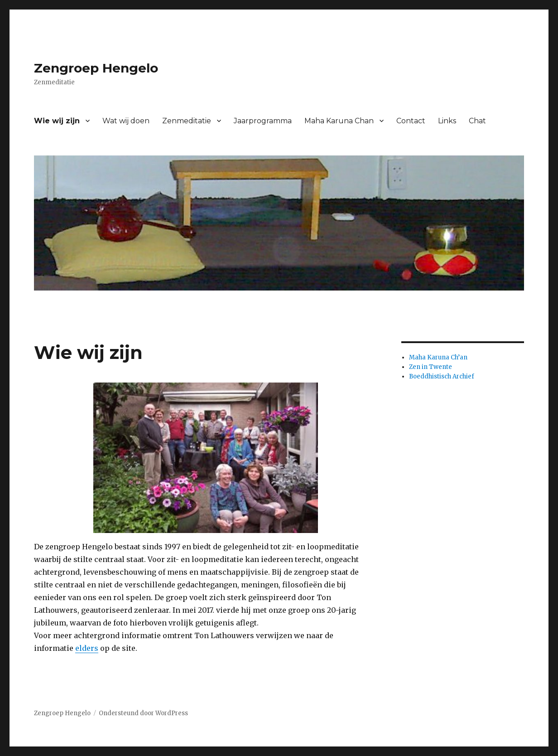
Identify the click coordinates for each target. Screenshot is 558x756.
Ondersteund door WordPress (143, 713)
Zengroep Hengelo (96, 68)
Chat (477, 121)
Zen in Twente (431, 367)
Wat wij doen (126, 121)
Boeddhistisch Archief (442, 376)
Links (447, 121)
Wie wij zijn (57, 121)
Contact (411, 121)
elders (87, 648)
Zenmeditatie (187, 121)
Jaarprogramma (263, 121)
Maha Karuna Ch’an (438, 357)
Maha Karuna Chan (339, 121)
